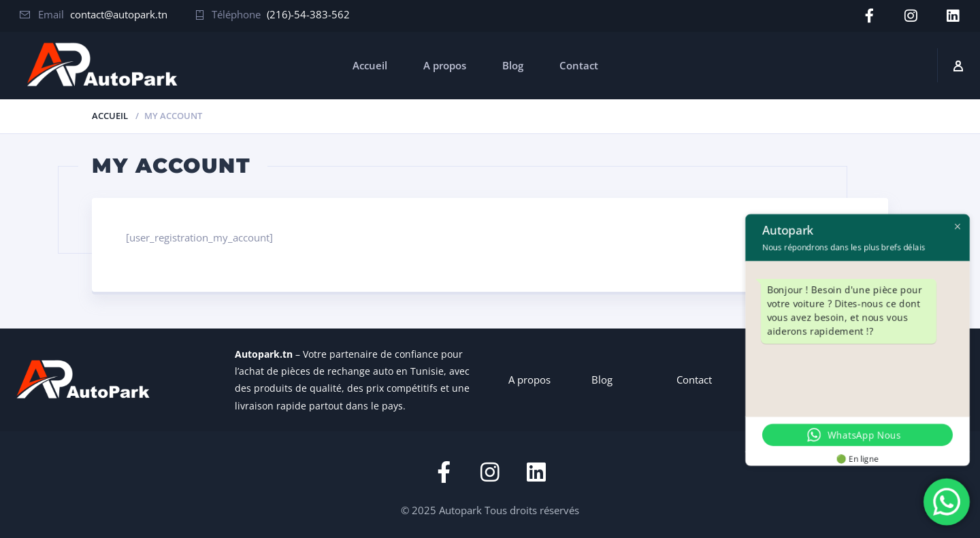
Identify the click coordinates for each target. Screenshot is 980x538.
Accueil (370, 65)
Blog (513, 65)
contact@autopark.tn (119, 14)
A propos (445, 65)
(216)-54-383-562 (308, 14)
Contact (579, 65)
